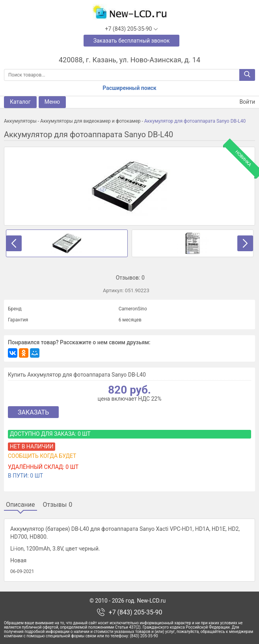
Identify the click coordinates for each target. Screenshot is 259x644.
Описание (20, 505)
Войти (242, 102)
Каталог (20, 102)
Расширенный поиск (129, 88)
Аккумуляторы (20, 121)
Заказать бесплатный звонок (132, 41)
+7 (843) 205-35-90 (136, 612)
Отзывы (58, 505)
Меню (52, 102)
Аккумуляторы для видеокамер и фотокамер (90, 121)
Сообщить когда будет (42, 456)
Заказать (33, 412)
